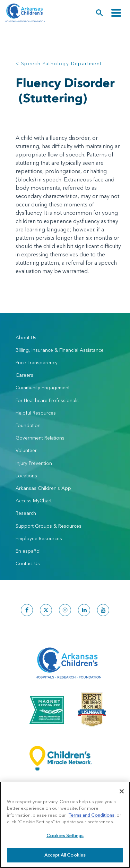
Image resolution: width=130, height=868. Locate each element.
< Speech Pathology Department (59, 63)
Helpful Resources (36, 413)
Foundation (28, 425)
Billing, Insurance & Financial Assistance (60, 350)
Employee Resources (39, 538)
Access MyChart (34, 501)
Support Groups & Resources (49, 526)
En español (28, 551)
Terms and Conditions (92, 815)
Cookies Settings (65, 835)
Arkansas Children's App (43, 488)
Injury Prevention (34, 463)
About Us (26, 338)
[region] (65, 825)
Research (26, 513)
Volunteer (26, 450)
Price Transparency (37, 363)
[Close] (122, 791)
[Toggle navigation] (116, 13)
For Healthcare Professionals (47, 400)
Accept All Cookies (65, 855)
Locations (26, 476)
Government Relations (40, 438)
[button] (100, 13)
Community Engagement (43, 388)
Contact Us (28, 563)
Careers (24, 375)
